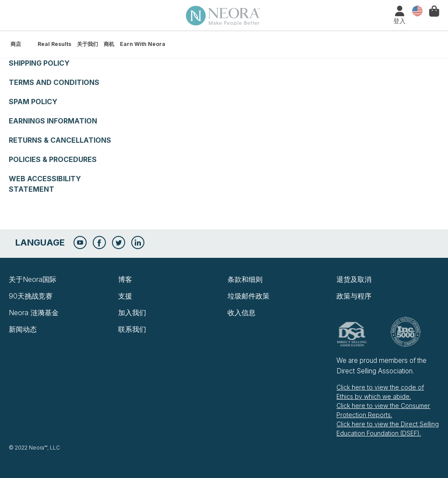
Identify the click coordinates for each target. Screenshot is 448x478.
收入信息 (241, 313)
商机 (109, 44)
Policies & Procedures (53, 159)
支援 (125, 296)
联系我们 (132, 329)
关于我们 (87, 44)
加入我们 (132, 313)
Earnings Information (53, 121)
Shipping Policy (39, 63)
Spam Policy (33, 102)
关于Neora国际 (33, 279)
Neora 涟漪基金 (34, 313)
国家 (415, 11)
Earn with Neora (143, 44)
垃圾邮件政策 (248, 296)
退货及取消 (354, 279)
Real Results (54, 44)
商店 (16, 44)
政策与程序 (354, 296)
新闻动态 (23, 329)
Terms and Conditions (54, 82)
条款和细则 (245, 279)
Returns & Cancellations (60, 140)
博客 (125, 279)
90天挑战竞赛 (31, 296)
